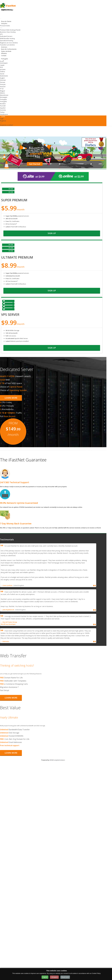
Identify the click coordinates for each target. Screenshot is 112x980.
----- (1, 28)
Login (2, 119)
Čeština (2, 72)
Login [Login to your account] (3, 10)
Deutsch (3, 87)
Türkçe (2, 112)
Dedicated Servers (6, 36)
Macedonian (4, 95)
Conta (3, 116)
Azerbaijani (4, 63)
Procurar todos (5, 26)
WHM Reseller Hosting (7, 38)
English (2, 78)
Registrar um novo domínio (9, 43)
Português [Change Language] (5, 59)
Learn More (11, 398)
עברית (2, 89)
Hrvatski (3, 69)
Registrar (3, 121)
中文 (1, 67)
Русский (3, 106)
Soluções (4, 23)
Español (3, 108)
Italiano (2, 93)
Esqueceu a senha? (7, 125)
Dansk (2, 74)
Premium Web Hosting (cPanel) (10, 30)
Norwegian (4, 97)
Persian (3, 82)
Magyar (3, 91)
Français (3, 84)
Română (3, 104)
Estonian (3, 80)
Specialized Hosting (7, 41)
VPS (1, 34)
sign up (52, 233)
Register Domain (7, 10)
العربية (2, 61)
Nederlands (4, 76)
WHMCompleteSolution (57, 760)
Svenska (3, 110)
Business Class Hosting (8, 32)
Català (2, 65)
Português (3, 99)
